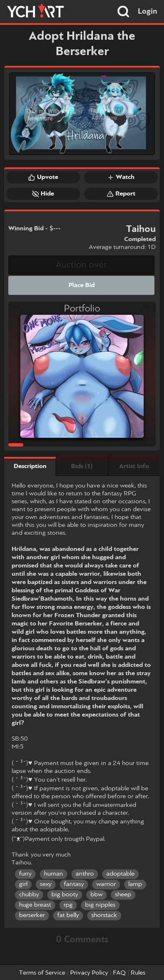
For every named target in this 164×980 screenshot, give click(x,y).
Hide (43, 194)
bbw (97, 895)
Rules (138, 973)
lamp (135, 884)
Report (121, 194)
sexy (46, 884)
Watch (121, 177)
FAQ (119, 973)
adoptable (120, 874)
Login (148, 12)
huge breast (35, 905)
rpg (68, 905)
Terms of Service (42, 973)
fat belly (68, 915)
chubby (29, 895)
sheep (123, 895)
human (54, 874)
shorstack (104, 915)
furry (25, 874)
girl (23, 884)
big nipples (100, 905)
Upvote (43, 177)
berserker (32, 915)
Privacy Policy (89, 973)
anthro (85, 874)
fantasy (74, 884)
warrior (106, 884)
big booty (65, 895)
